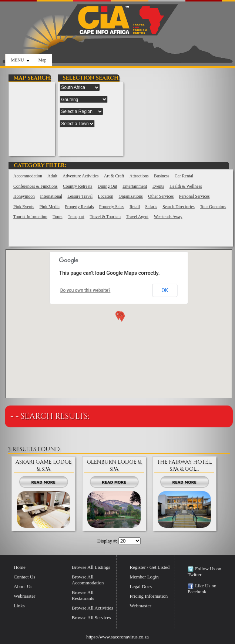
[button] (120, 317)
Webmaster (24, 596)
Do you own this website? (85, 290)
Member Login (144, 577)
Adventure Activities (80, 176)
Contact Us (24, 577)
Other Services (161, 196)
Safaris (151, 207)
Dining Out (108, 186)
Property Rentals (79, 207)
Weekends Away (168, 217)
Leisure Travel (80, 196)
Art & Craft (114, 176)
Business (162, 176)
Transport (76, 217)
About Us (23, 586)
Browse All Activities (93, 608)
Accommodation (28, 176)
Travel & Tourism (105, 217)
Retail (135, 207)
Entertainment (135, 186)
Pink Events (24, 207)
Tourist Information (30, 217)
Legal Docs (141, 586)
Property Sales (112, 207)
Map (43, 60)
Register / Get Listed (150, 567)
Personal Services (194, 196)
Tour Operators (213, 207)
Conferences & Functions (35, 186)
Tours (57, 217)
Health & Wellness (186, 186)
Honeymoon (24, 196)
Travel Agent (137, 217)
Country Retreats (78, 186)
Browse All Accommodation (88, 580)
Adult (52, 176)
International (51, 196)
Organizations (130, 196)
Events (158, 186)
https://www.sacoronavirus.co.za (117, 637)
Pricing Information (149, 596)
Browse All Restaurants (83, 595)
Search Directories (179, 207)
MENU (20, 60)
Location (106, 196)
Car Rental (184, 176)
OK (165, 290)
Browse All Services (91, 618)
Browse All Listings (91, 567)
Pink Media (50, 207)
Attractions (139, 176)
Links (19, 606)
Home (20, 567)
